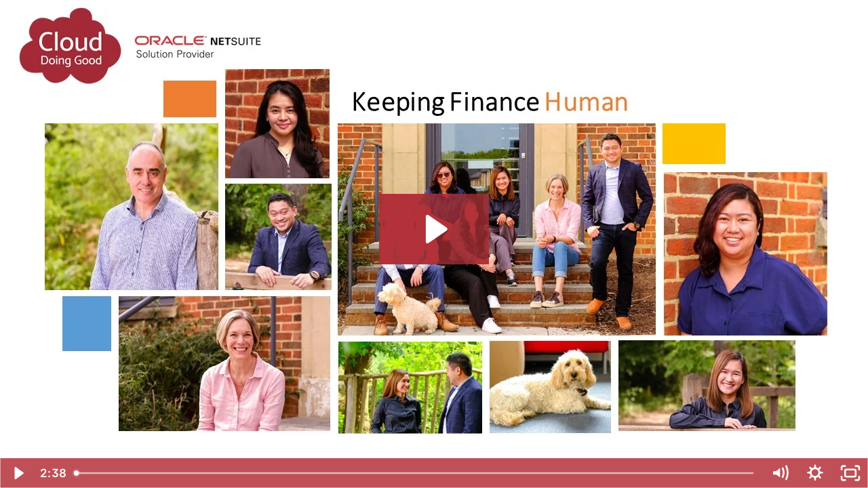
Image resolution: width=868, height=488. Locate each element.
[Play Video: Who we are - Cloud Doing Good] (434, 229)
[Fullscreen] (850, 473)
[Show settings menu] (815, 473)
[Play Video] (18, 473)
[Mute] (780, 473)
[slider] (415, 473)
